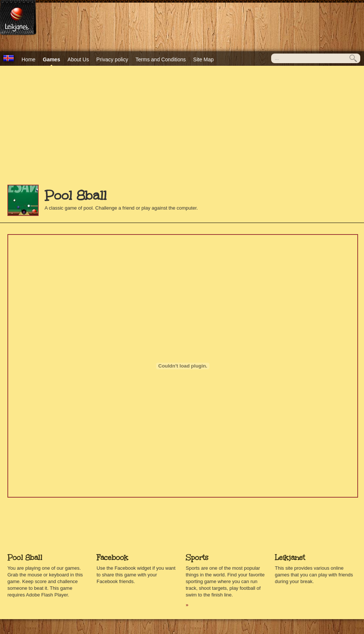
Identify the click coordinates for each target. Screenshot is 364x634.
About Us (78, 59)
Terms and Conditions (161, 59)
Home (28, 59)
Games (51, 59)
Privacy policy (112, 59)
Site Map (203, 59)
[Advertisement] (182, 129)
